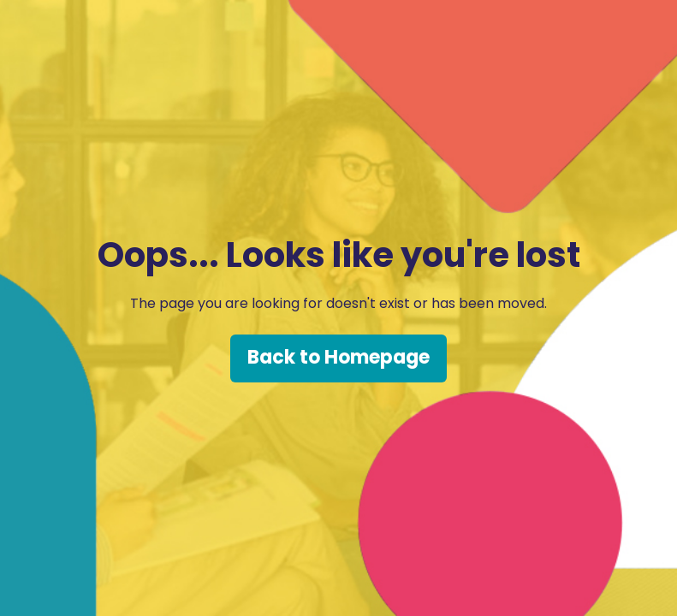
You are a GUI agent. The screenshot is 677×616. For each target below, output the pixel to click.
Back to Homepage (338, 357)
